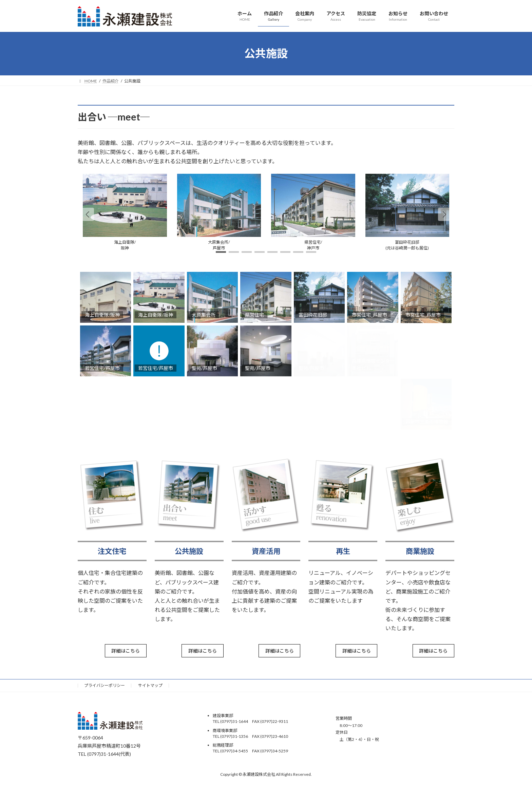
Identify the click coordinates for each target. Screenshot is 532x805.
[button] (444, 214)
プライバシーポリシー (104, 685)
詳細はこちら (126, 651)
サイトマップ (150, 685)
